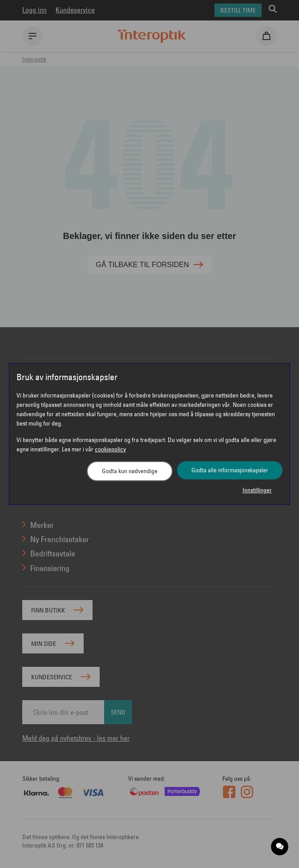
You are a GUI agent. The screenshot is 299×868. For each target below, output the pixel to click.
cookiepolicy (110, 449)
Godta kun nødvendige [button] (130, 471)
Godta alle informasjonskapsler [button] (230, 470)
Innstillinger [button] (257, 490)
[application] (280, 847)
